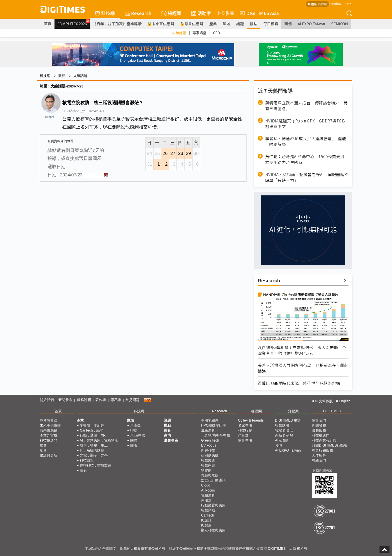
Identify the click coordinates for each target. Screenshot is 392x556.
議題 (240, 24)
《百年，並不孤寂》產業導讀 (117, 24)
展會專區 (171, 440)
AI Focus (208, 490)
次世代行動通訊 (213, 480)
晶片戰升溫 (48, 420)
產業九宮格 (48, 435)
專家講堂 (199, 33)
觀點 (253, 24)
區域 (226, 24)
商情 (288, 24)
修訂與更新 (48, 455)
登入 (349, 4)
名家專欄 (245, 425)
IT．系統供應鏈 (92, 450)
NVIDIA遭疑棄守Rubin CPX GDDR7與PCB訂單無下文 (305, 124)
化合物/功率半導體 (215, 435)
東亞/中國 (138, 435)
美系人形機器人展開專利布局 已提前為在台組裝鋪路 (303, 368)
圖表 (83, 470)
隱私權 (116, 400)
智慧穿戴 (208, 510)
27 (173, 153)
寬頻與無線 (210, 475)
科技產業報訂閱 (324, 440)
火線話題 (179, 33)
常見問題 (132, 400)
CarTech (207, 515)
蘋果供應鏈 (192, 24)
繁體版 (312, 4)
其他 (278, 445)
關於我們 (47, 400)
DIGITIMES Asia (259, 13)
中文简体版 (324, 401)
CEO (216, 33)
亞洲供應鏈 (210, 455)
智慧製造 (208, 460)
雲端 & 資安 (284, 430)
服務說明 (84, 400)
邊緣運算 (208, 430)
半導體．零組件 (92, 425)
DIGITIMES (332, 411)
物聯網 (206, 470)
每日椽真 (271, 24)
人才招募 (319, 455)
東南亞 (135, 425)
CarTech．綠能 (91, 430)
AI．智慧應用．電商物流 (99, 440)
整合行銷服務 (322, 450)
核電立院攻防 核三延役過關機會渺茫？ (103, 103)
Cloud (206, 485)
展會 (43, 445)
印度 (134, 430)
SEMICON (339, 24)
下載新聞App (322, 470)
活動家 (201, 13)
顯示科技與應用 (213, 530)
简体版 (322, 4)
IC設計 (206, 520)
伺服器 (206, 500)
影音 (225, 13)
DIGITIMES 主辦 (288, 420)
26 (165, 153)
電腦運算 (208, 495)
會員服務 (319, 430)
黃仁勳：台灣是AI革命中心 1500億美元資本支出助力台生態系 (305, 159)
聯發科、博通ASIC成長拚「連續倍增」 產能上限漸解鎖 (306, 141)
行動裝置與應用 (213, 505)
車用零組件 (210, 420)
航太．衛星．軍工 (94, 445)
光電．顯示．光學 (94, 455)
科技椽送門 (48, 440)
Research (138, 13)
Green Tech (210, 440)
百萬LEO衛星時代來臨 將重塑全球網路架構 (299, 383)
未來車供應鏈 (161, 24)
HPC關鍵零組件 (213, 425)
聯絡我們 (319, 460)
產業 (213, 24)
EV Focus (209, 445)
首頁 (48, 24)
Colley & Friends (251, 420)
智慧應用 (282, 425)
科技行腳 (245, 430)
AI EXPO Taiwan (311, 24)
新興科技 (208, 450)
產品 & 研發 (284, 435)
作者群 (243, 435)
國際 (134, 440)
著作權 (101, 400)
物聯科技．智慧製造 (95, 465)
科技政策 (87, 460)
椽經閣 (171, 13)
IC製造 (206, 525)
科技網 (105, 13)
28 (180, 153)
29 (188, 153)
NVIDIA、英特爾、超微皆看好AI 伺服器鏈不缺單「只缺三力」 (307, 177)
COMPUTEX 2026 (74, 22)
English (344, 401)
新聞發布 (65, 400)
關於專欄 (245, 440)
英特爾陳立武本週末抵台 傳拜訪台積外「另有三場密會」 (306, 106)
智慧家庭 (208, 465)
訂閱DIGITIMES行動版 (330, 445)
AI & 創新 (282, 440)
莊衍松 (50, 117)
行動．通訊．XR (93, 435)
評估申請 (335, 4)
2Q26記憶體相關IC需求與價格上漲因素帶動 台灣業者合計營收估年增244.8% (302, 350)
